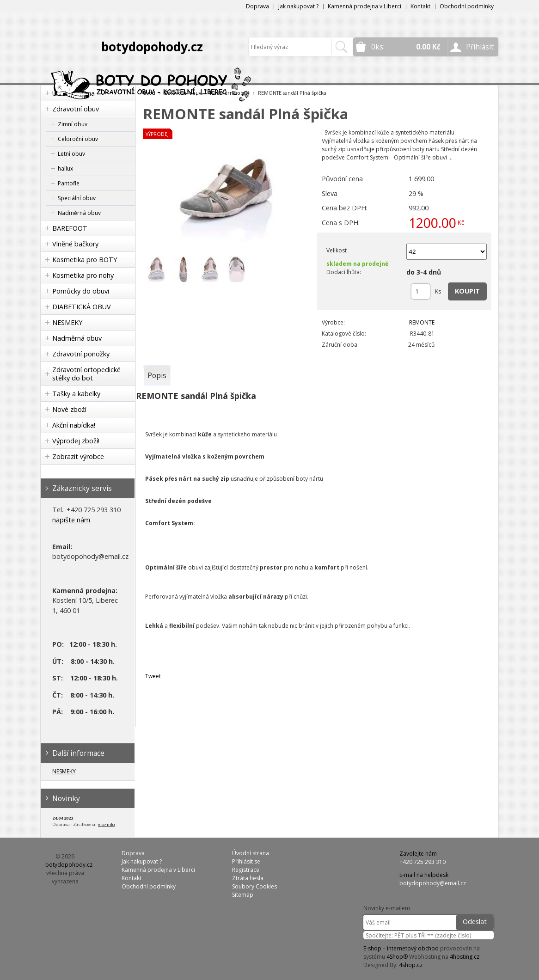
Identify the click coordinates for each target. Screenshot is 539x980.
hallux (65, 168)
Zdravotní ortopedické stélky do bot (86, 374)
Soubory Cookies (254, 886)
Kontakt (420, 6)
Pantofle (69, 183)
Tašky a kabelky (76, 394)
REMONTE (422, 322)
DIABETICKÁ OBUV (82, 307)
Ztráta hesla (248, 878)
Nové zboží (69, 409)
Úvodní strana (251, 853)
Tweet (153, 676)
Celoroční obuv (78, 139)
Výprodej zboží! (76, 441)
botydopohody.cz (152, 47)
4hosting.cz (465, 957)
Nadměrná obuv (79, 213)
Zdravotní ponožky (81, 354)
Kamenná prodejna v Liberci (364, 6)
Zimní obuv (73, 124)
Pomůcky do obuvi (81, 291)
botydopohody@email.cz (433, 883)
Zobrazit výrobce (78, 456)
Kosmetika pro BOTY (85, 260)
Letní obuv (71, 154)
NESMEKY (67, 322)
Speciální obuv (77, 198)
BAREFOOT (70, 228)
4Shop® (397, 957)
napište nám (71, 520)
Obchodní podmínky (467, 6)
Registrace (246, 870)
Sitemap (243, 895)
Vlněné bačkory (75, 244)
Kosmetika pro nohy (83, 275)
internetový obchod (413, 948)
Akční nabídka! (74, 425)
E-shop (372, 948)
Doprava (257, 6)
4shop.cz (411, 965)
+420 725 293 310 (423, 862)
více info (106, 824)
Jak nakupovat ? (298, 6)
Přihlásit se (246, 861)
